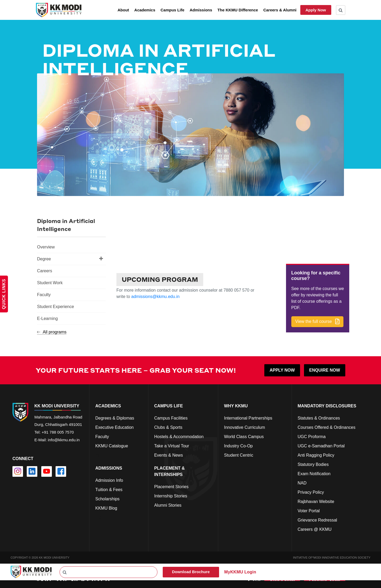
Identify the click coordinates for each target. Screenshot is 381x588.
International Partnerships (248, 418)
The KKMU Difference (238, 10)
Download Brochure (191, 571)
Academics (145, 10)
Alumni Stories (168, 505)
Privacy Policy (311, 492)
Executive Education (114, 427)
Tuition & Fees (109, 489)
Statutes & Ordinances (319, 418)
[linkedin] (32, 471)
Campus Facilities (171, 418)
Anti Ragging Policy (316, 455)
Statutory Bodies (313, 464)
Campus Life (173, 10)
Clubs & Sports (168, 427)
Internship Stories (171, 495)
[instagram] (18, 471)
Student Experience (56, 307)
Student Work (50, 283)
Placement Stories (171, 486)
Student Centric (239, 455)
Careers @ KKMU (315, 529)
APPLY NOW (282, 370)
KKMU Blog (106, 508)
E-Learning (47, 318)
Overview (46, 247)
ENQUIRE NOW (325, 370)
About (123, 10)
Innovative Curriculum (245, 427)
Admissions (201, 10)
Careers (45, 271)
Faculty (44, 295)
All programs (52, 332)
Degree (70, 259)
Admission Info (109, 480)
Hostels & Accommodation (179, 436)
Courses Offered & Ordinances (326, 427)
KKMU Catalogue (112, 445)
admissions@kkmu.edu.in (155, 296)
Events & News (169, 455)
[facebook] (61, 471)
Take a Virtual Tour (172, 445)
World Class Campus (244, 436)
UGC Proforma (312, 436)
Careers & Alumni (280, 10)
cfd (98, 517)
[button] (317, 321)
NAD (302, 482)
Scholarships (107, 498)
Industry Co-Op (238, 445)
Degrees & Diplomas (115, 418)
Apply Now (316, 10)
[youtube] (47, 471)
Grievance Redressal (317, 520)
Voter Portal (309, 510)
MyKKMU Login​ (240, 571)
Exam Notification (314, 473)
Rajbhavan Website (316, 501)
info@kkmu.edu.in (64, 440)
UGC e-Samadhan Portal (321, 445)
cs (97, 455)
